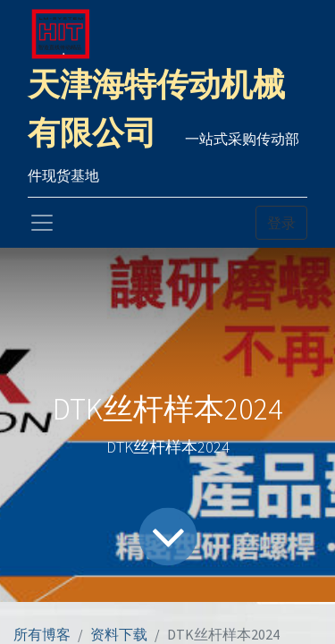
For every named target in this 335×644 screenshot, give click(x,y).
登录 (281, 223)
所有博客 (42, 634)
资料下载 (119, 634)
